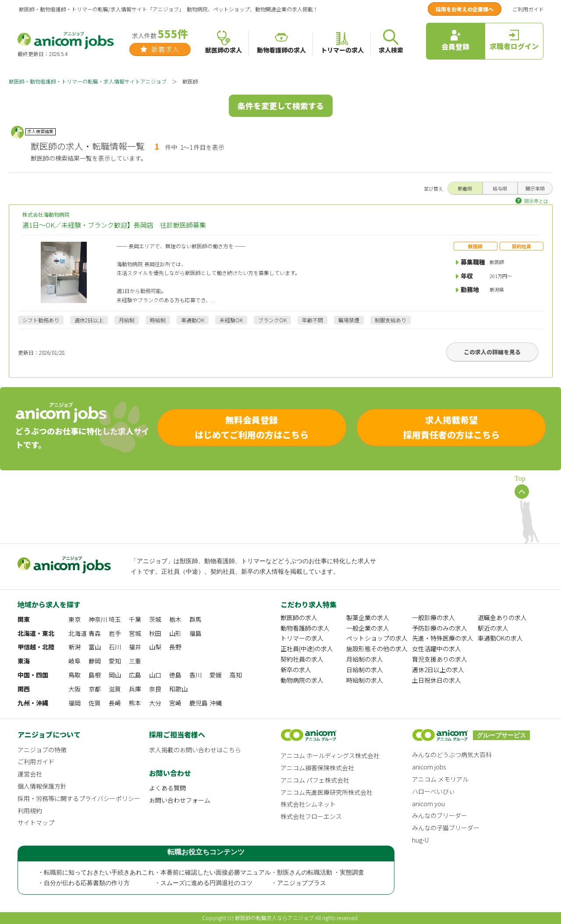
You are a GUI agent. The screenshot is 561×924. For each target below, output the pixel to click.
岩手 (115, 633)
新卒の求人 (296, 670)
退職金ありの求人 (502, 617)
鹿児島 (199, 703)
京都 (95, 689)
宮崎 (175, 703)
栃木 (175, 619)
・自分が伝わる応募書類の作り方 (84, 883)
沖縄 (216, 703)
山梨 (155, 647)
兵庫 (135, 689)
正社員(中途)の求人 (307, 649)
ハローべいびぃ (433, 791)
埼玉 (115, 619)
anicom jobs (429, 767)
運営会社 (30, 774)
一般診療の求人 (433, 617)
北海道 (78, 633)
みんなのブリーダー (440, 815)
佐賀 (95, 703)
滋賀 (115, 689)
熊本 (135, 703)
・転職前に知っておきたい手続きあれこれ (96, 873)
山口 (155, 675)
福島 (195, 633)
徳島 (175, 675)
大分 (155, 703)
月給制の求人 (365, 659)
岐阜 (75, 661)
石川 (115, 647)
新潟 (75, 647)
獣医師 (475, 246)
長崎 (115, 703)
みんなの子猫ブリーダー (446, 828)
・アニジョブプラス (298, 883)
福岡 (75, 703)
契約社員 (522, 246)
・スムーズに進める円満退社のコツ (203, 883)
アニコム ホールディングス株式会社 (330, 755)
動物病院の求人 (302, 680)
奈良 (155, 689)
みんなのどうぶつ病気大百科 (452, 755)
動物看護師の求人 (305, 628)
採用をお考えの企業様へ (465, 9)
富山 (95, 647)
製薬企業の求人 (368, 617)
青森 (95, 633)
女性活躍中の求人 (437, 649)
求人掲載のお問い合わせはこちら (195, 750)
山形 (175, 633)
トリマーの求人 (302, 638)
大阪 (75, 689)
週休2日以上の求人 (438, 670)
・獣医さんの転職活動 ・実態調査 (318, 873)
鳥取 (75, 675)
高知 (236, 675)
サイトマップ (36, 822)
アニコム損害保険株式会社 (317, 768)
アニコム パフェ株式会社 (315, 780)
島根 (95, 675)
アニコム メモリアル (440, 779)
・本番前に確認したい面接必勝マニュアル (213, 873)
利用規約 (30, 811)
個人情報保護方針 (42, 786)
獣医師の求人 (299, 617)
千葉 (135, 619)
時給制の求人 (365, 680)
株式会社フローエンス (311, 816)
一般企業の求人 (368, 628)
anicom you (428, 804)
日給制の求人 (365, 670)
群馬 (195, 619)
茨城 (155, 619)
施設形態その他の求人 (377, 649)
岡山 (115, 675)
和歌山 (178, 689)
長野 (175, 647)
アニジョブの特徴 (42, 750)
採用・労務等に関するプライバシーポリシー (79, 798)
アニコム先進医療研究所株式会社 (327, 792)
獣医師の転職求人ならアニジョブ (274, 918)
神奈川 (98, 619)
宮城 (135, 633)
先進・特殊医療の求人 (443, 638)
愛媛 (216, 675)
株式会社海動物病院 (281, 220)
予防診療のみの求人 (440, 628)
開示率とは (536, 201)
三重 (135, 661)
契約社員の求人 (302, 659)
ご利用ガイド (528, 9)
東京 (75, 619)
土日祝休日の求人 (437, 680)
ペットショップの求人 (377, 638)
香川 (195, 675)
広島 (135, 675)
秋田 (155, 633)
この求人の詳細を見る (492, 352)
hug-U (420, 840)
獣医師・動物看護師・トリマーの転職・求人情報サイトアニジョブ (88, 81)
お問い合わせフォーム (180, 800)
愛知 (115, 661)
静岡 (95, 661)
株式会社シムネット (308, 804)
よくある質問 (167, 788)
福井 (135, 647)
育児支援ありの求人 (440, 659)
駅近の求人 (493, 628)
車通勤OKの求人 (500, 638)
